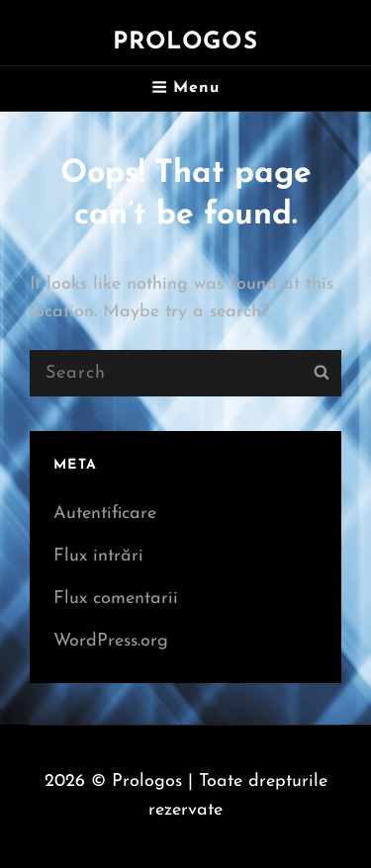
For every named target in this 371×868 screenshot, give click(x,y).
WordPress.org (111, 641)
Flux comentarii (116, 599)
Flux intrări (98, 556)
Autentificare (105, 514)
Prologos (185, 43)
